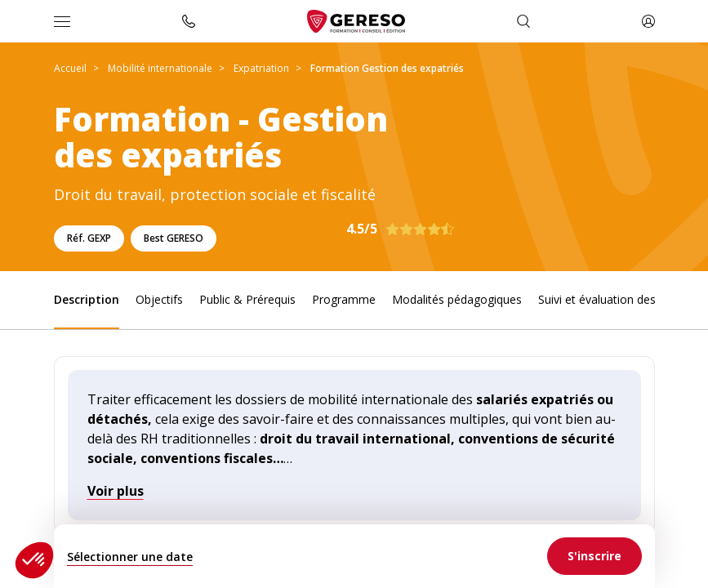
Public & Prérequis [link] (247, 299)
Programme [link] (344, 299)
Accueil (70, 68)
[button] (34, 560)
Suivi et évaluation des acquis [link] (615, 299)
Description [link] (87, 299)
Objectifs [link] (159, 299)
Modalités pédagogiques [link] (457, 299)
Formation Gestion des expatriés (387, 68)
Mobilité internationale (160, 68)
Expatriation (261, 68)
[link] (594, 556)
